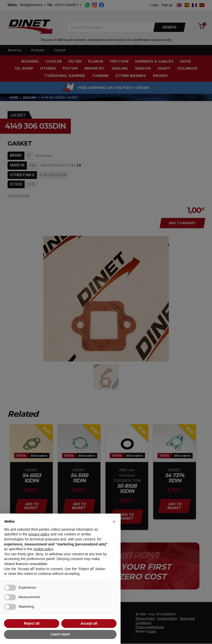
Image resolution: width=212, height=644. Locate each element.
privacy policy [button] (39, 534)
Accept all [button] (89, 623)
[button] (114, 522)
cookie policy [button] (43, 549)
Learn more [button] (60, 634)
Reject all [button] (32, 623)
